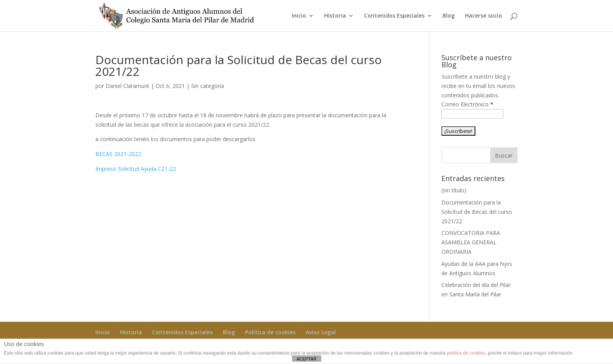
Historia (335, 16)
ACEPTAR (306, 359)
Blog (449, 16)
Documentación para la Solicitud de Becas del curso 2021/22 (477, 212)
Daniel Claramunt (127, 86)
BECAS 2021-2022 (118, 154)
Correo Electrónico (467, 104)
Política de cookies (270, 332)
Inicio (299, 16)
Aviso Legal (321, 332)
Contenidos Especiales (394, 16)
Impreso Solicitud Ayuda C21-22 (136, 169)
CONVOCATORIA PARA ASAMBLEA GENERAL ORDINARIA (471, 242)
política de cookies (466, 353)
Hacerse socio (483, 16)
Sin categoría (208, 86)
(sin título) (454, 190)
